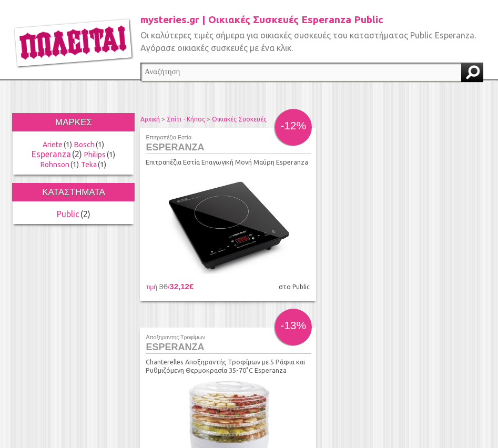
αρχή (190, 325)
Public (68, 214)
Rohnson (55, 165)
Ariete (53, 145)
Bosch (84, 145)
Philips (95, 155)
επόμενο (406, 325)
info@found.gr (237, 396)
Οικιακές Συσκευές (239, 119)
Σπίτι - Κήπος (186, 119)
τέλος (426, 325)
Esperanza (51, 154)
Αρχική (150, 119)
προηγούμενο (210, 325)
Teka (89, 165)
